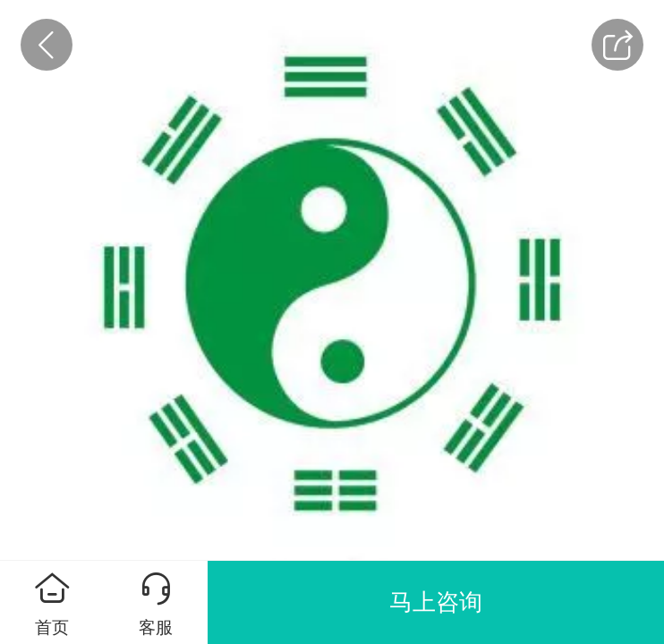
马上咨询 (436, 602)
